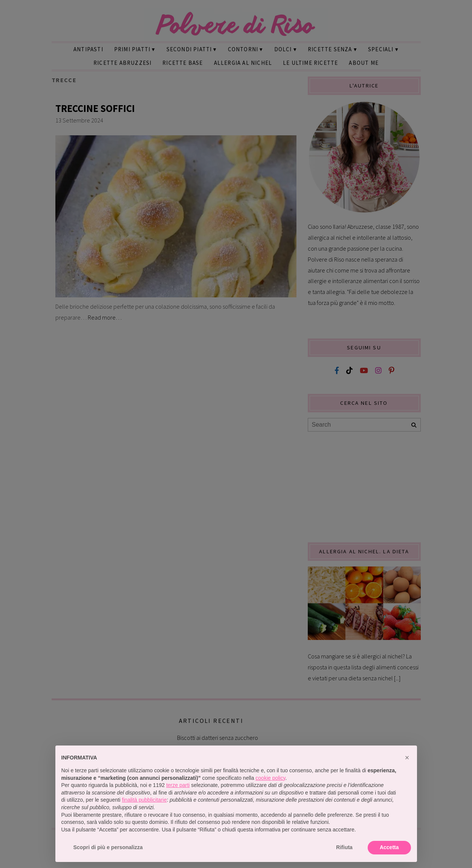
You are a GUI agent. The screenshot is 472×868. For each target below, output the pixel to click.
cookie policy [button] (270, 778)
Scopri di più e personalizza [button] (108, 847)
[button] (407, 758)
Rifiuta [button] (344, 847)
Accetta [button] (389, 847)
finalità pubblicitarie (144, 800)
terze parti (178, 785)
